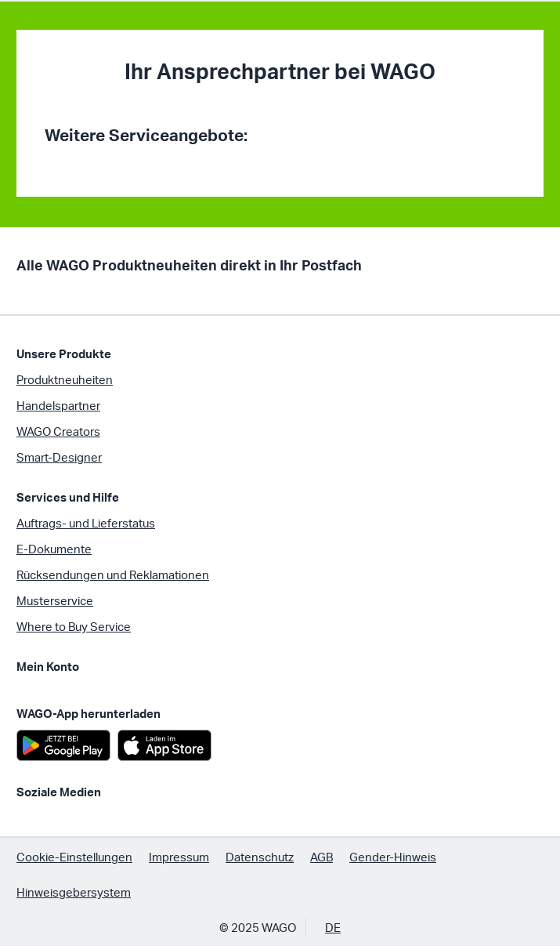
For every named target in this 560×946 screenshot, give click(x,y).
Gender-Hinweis (393, 857)
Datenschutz (260, 857)
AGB (322, 857)
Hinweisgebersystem (74, 892)
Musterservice (55, 600)
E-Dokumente (54, 549)
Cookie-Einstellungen (74, 857)
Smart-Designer (59, 457)
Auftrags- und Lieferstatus (86, 523)
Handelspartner (58, 405)
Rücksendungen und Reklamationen (113, 574)
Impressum (179, 857)
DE (333, 927)
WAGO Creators (58, 431)
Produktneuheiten (65, 379)
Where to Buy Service (74, 626)
